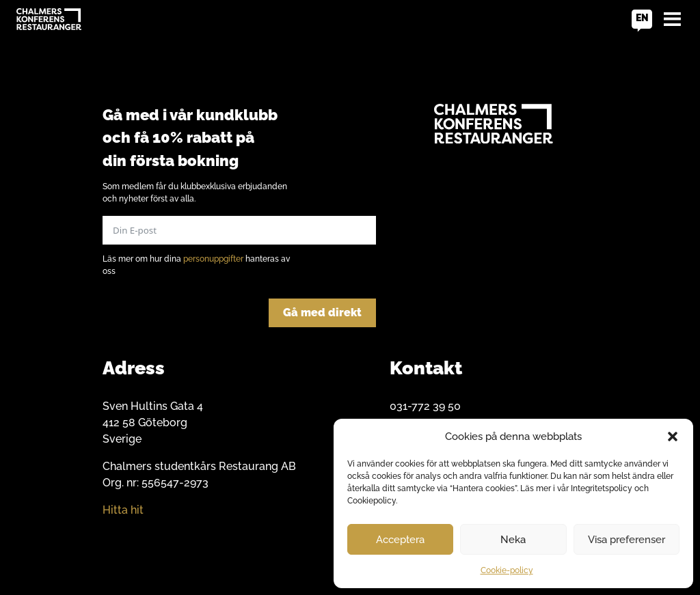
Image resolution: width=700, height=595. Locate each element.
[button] (673, 437)
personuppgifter (213, 259)
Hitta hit (123, 510)
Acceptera (400, 540)
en (642, 18)
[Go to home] (49, 19)
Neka (513, 540)
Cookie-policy (507, 570)
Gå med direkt (322, 313)
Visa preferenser (627, 540)
